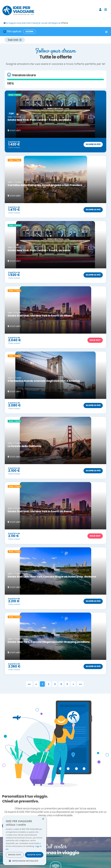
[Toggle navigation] (106, 10)
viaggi (11, 23)
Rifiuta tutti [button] (15, 855)
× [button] (43, 819)
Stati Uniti (15, 40)
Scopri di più (93, 144)
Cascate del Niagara (49, 23)
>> (80, 684)
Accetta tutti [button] (34, 855)
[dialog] (25, 841)
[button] (25, 861)
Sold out (95, 340)
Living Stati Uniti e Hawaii (27, 23)
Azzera (29, 31)
